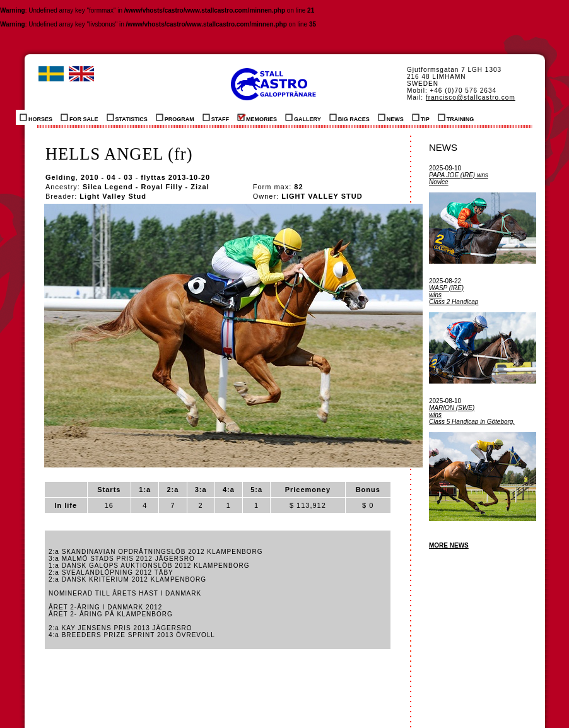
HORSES (36, 117)
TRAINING (456, 117)
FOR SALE (79, 117)
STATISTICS (127, 117)
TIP (421, 117)
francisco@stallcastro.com (471, 97)
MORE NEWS (449, 545)
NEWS (391, 117)
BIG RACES (349, 117)
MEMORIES (257, 117)
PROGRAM (175, 117)
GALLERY (303, 117)
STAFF (216, 117)
